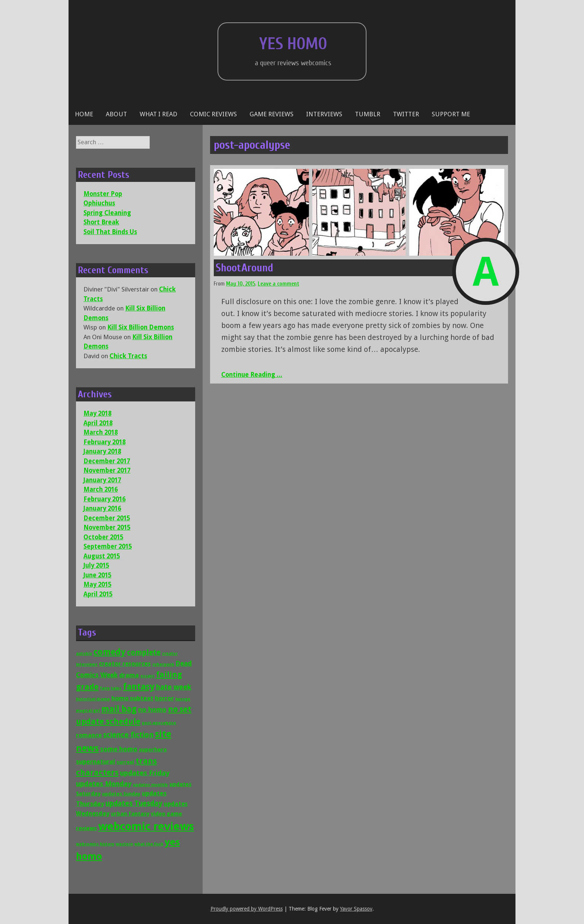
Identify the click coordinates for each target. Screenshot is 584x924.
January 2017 (102, 480)
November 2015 (107, 527)
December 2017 (107, 461)
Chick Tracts (128, 356)
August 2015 (102, 556)
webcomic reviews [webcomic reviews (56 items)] (146, 826)
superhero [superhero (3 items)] (153, 749)
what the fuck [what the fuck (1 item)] (149, 844)
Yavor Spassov (356, 909)
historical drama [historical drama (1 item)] (93, 699)
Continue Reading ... (252, 375)
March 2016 (101, 489)
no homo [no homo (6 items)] (152, 710)
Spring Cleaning (107, 213)
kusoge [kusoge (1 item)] (183, 699)
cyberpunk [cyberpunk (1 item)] (163, 664)
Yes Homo (293, 44)
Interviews (324, 114)
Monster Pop (103, 194)
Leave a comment (278, 284)
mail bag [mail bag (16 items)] (119, 709)
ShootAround (245, 268)
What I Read (158, 114)
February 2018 (104, 442)
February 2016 (104, 499)
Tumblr (368, 114)
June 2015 (97, 575)
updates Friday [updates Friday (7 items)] (145, 773)
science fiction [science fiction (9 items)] (128, 735)
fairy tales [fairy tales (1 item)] (111, 688)
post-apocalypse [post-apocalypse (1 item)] (159, 723)
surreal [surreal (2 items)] (125, 762)
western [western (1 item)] (124, 844)
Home (84, 114)
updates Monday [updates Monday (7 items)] (104, 784)
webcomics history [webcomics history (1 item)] (95, 844)
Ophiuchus (99, 203)
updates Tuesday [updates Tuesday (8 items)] (134, 803)
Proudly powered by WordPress (247, 909)
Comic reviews (213, 114)
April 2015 (98, 594)
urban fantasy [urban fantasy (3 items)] (130, 813)
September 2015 (108, 546)
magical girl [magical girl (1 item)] (88, 711)
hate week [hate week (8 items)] (174, 687)
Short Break (101, 222)
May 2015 (97, 584)
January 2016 (102, 508)
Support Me (451, 114)
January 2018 (102, 451)
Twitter (406, 114)
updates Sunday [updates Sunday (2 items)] (121, 794)
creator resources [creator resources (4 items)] (125, 664)
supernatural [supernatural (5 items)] (96, 761)
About (116, 114)
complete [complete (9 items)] (144, 652)
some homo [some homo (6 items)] (119, 749)
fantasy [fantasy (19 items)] (139, 687)
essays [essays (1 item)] (147, 676)
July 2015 (96, 565)
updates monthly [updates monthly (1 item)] (150, 785)
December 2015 (107, 518)
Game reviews (272, 114)
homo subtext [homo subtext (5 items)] (132, 698)
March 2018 (101, 432)
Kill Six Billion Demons (141, 327)
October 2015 (103, 537)
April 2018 (98, 423)
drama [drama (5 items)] (129, 675)
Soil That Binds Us (110, 232)
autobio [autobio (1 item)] (84, 654)
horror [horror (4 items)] (164, 698)
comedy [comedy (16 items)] (110, 652)
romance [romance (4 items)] (89, 735)
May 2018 (97, 413)
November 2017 (107, 470)
